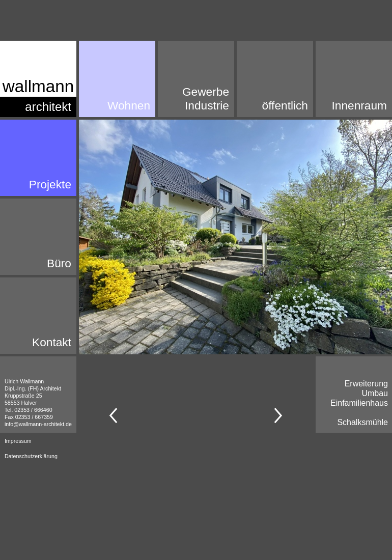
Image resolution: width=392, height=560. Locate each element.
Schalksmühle (362, 422)
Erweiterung (366, 384)
